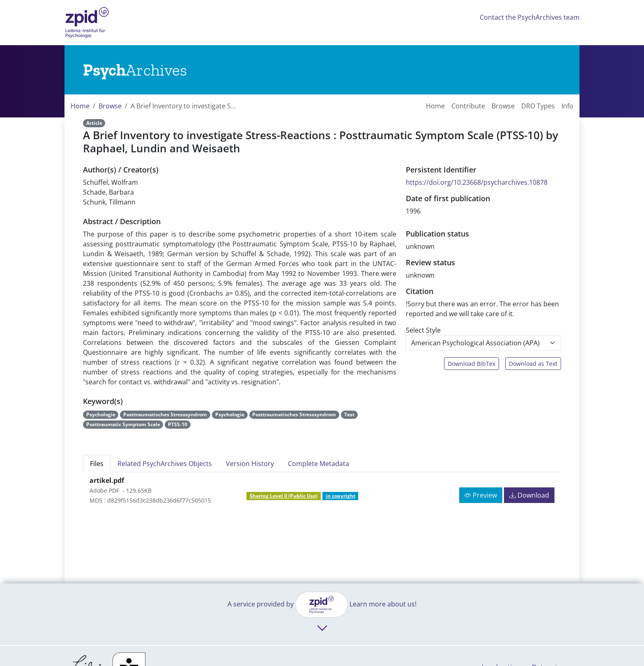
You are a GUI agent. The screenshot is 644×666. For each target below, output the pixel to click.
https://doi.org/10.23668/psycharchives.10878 (477, 182)
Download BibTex (471, 364)
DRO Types (538, 106)
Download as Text (533, 364)
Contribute (468, 106)
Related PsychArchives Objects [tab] (165, 464)
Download (529, 495)
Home (80, 106)
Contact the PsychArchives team (530, 17)
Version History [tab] (250, 464)
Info (567, 106)
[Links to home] (135, 70)
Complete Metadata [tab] (319, 464)
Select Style (423, 330)
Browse (110, 106)
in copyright (340, 496)
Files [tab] (97, 464)
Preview (481, 495)
